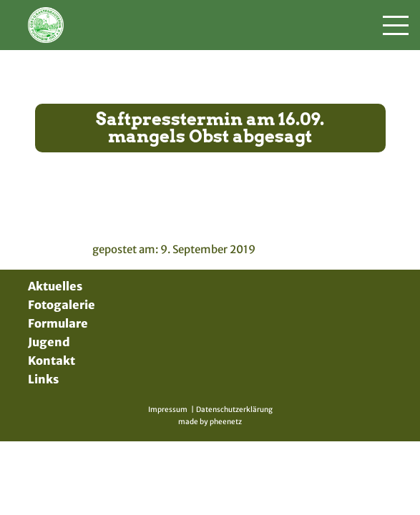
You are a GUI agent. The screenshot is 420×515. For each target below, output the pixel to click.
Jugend (49, 342)
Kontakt (52, 360)
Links (43, 379)
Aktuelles (55, 286)
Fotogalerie (62, 305)
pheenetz (226, 422)
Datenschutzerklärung (234, 409)
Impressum (168, 409)
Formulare (58, 323)
